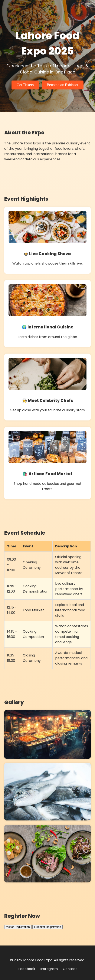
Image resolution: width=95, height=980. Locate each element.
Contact (70, 969)
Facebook (27, 969)
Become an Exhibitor (63, 85)
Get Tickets (25, 85)
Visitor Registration (18, 927)
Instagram (49, 969)
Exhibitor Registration (48, 927)
